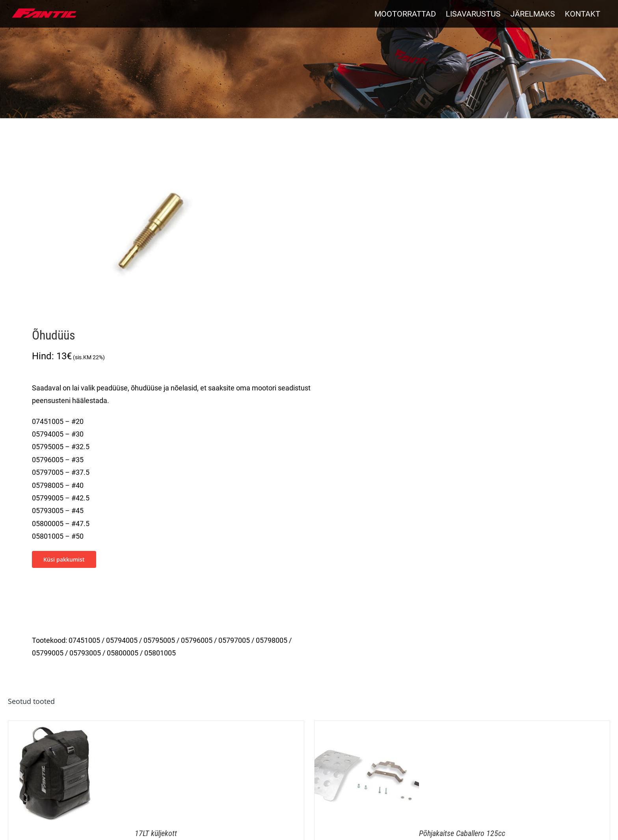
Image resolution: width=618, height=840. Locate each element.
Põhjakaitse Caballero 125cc (462, 833)
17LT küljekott (156, 833)
